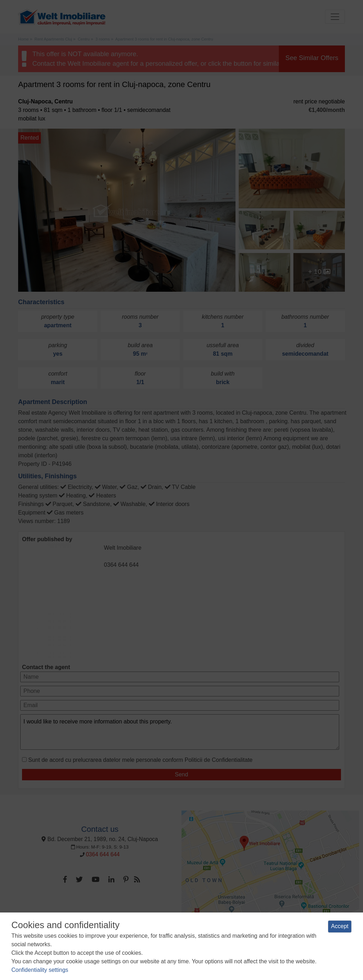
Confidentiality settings (40, 970)
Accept (340, 926)
